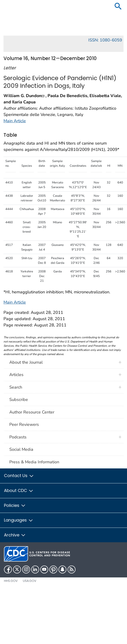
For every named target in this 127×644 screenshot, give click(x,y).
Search (16, 387)
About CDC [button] (19, 490)
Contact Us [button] (19, 476)
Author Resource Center (32, 412)
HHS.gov (11, 581)
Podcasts (18, 437)
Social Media (21, 449)
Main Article (15, 121)
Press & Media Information (34, 462)
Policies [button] (15, 505)
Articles (16, 375)
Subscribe (19, 400)
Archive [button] (15, 535)
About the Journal (26, 362)
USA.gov (30, 581)
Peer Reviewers (24, 424)
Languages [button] (19, 520)
